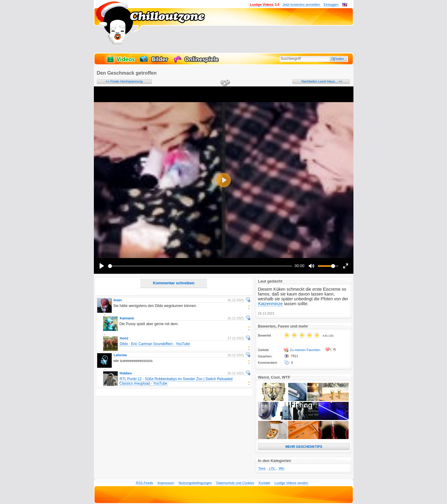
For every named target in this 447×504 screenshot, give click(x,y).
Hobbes (126, 373)
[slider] (200, 266)
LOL (272, 468)
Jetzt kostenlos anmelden (301, 5)
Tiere (262, 468)
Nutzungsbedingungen (195, 483)
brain (118, 300)
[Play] (102, 266)
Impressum (166, 483)
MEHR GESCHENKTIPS (304, 447)
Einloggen (331, 5)
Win (281, 468)
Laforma (120, 355)
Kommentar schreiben (174, 283)
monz (124, 338)
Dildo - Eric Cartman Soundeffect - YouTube (155, 344)
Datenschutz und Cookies (235, 483)
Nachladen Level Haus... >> (322, 81)
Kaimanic (127, 318)
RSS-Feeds (144, 483)
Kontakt (264, 483)
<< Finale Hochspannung (124, 81)
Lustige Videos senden (291, 483)
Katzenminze (271, 304)
